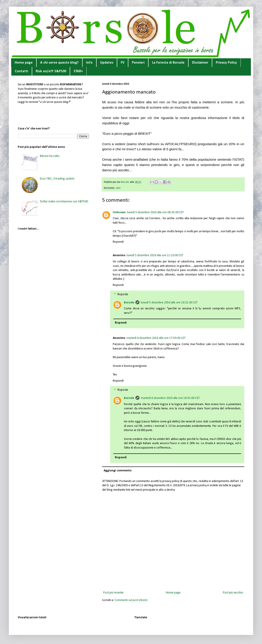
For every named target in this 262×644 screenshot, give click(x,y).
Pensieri (138, 63)
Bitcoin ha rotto (50, 156)
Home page (24, 63)
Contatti (22, 71)
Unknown (119, 212)
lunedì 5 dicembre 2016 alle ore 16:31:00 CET (169, 303)
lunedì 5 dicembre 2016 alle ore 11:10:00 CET (155, 255)
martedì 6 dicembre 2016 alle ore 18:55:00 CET (170, 398)
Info (89, 63)
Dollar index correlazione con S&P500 (64, 202)
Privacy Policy (226, 63)
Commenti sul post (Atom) (131, 600)
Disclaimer (200, 63)
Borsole (129, 303)
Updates (107, 63)
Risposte (123, 294)
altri (118, 188)
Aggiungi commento (118, 471)
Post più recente (113, 593)
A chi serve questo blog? (59, 63)
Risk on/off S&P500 (51, 71)
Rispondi (118, 242)
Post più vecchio (233, 593)
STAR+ (78, 71)
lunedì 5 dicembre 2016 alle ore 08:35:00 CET (155, 212)
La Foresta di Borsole (168, 63)
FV (123, 63)
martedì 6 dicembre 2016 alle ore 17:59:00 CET (156, 338)
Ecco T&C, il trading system (57, 179)
